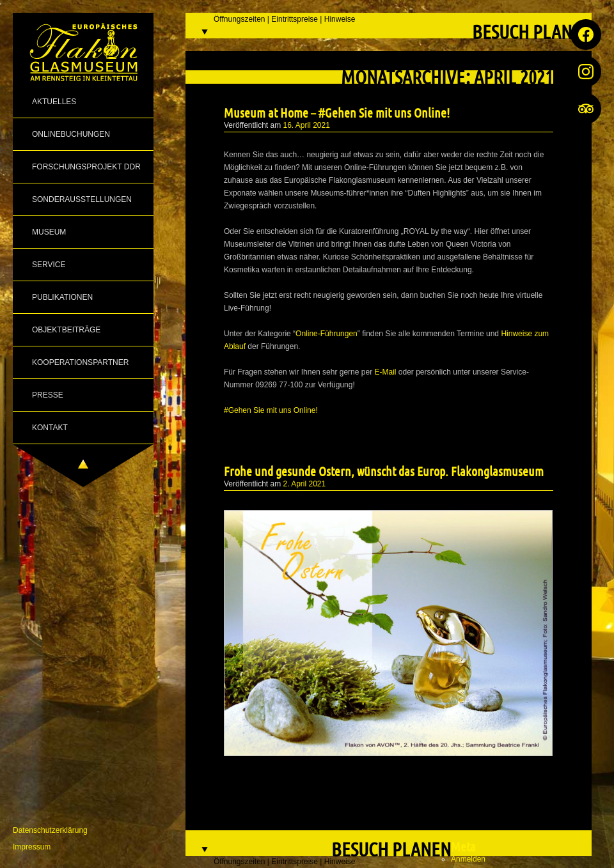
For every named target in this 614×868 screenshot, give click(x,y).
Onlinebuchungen (71, 134)
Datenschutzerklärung (50, 830)
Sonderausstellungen (82, 199)
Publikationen (62, 297)
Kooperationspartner (80, 362)
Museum (49, 232)
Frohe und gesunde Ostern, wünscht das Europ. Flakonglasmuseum (384, 471)
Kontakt (50, 428)
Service (49, 265)
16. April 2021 (307, 125)
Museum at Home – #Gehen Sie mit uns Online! (337, 112)
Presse (48, 395)
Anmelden (468, 859)
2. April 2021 (305, 484)
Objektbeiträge (66, 330)
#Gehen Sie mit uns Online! (271, 410)
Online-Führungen (327, 334)
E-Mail (385, 372)
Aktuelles (54, 102)
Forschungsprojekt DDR (86, 167)
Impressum (32, 847)
